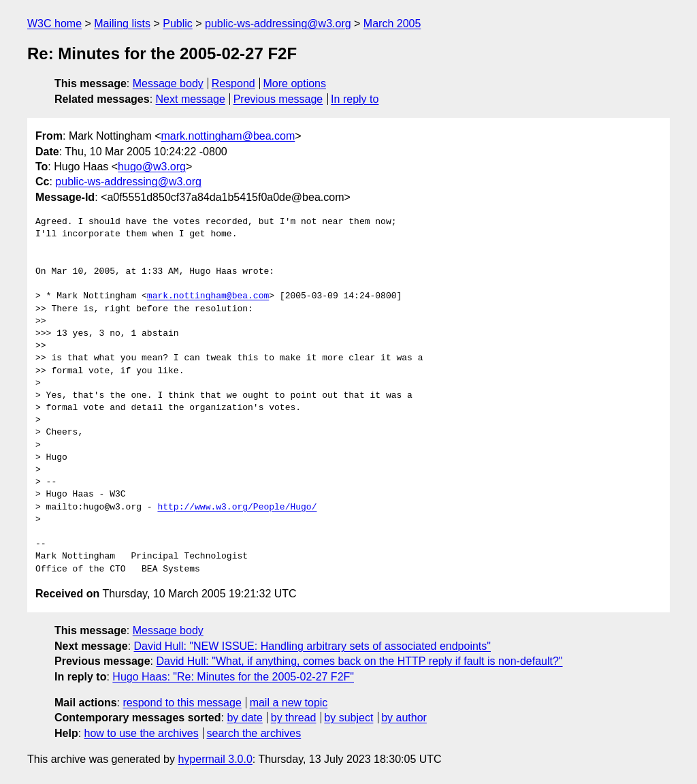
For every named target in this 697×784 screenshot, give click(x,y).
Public (178, 23)
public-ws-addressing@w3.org (278, 23)
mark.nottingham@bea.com (228, 136)
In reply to (355, 99)
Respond (233, 83)
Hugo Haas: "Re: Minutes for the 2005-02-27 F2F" (233, 677)
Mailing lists (122, 23)
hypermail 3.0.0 (215, 759)
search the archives (254, 733)
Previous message (278, 99)
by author (404, 718)
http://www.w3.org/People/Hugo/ (237, 507)
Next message (191, 99)
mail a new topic (289, 703)
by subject (348, 718)
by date (244, 718)
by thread (294, 718)
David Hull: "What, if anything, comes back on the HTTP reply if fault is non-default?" (359, 661)
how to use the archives (142, 733)
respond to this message (182, 703)
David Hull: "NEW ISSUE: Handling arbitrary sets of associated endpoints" (312, 646)
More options (295, 83)
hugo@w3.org (152, 167)
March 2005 (392, 23)
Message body (168, 83)
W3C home (54, 23)
